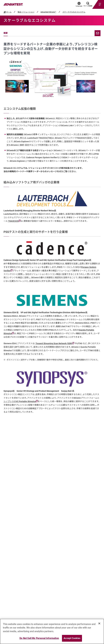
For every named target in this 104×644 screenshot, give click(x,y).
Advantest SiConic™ (48, 12)
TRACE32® (14, 221)
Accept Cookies (72, 638)
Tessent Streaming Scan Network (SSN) (55, 343)
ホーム (9, 12)
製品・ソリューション (26, 12)
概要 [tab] (6, 33)
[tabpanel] (52, 228)
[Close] (99, 623)
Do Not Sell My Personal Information (39, 638)
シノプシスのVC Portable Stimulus (21, 401)
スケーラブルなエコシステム (74, 12)
